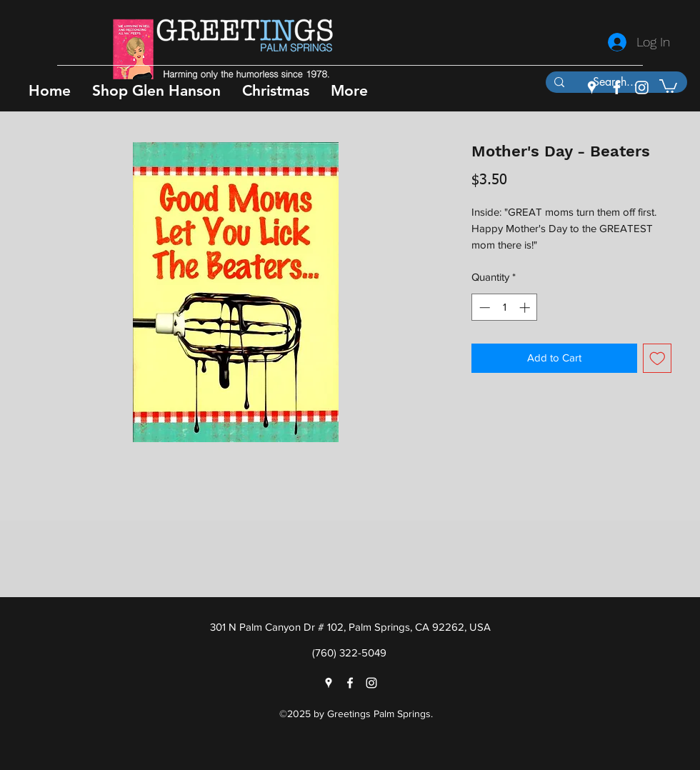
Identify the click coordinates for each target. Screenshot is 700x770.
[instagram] (642, 87)
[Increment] (526, 307)
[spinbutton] (505, 307)
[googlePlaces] (592, 87)
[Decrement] (483, 307)
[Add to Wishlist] (657, 358)
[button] (156, 90)
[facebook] (617, 87)
